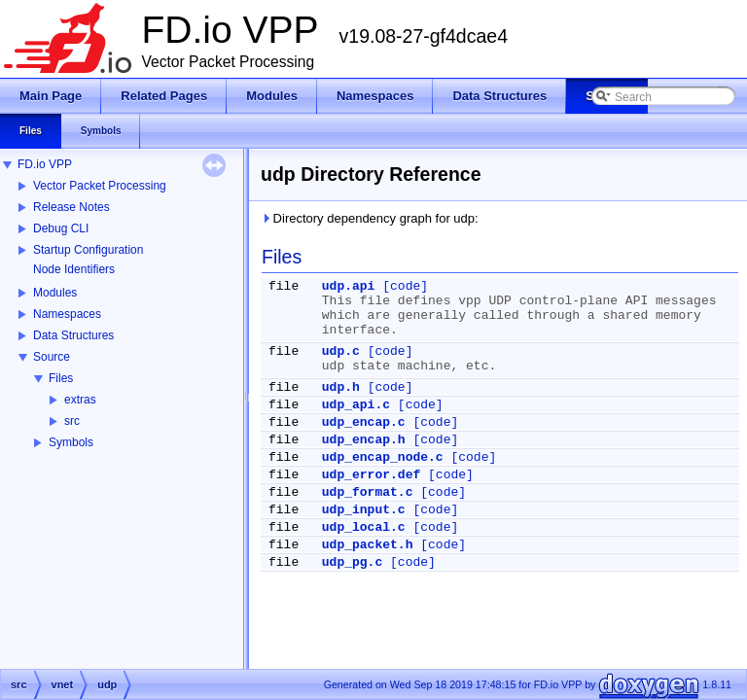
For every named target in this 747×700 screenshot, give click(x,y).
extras (80, 400)
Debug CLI (61, 228)
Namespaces (67, 314)
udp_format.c (368, 492)
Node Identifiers (74, 269)
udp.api (349, 286)
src (72, 421)
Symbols (71, 442)
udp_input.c (364, 510)
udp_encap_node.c (383, 457)
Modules (55, 293)
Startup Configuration (88, 250)
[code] (405, 286)
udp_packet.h (368, 545)
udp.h (341, 387)
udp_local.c (364, 527)
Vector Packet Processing (100, 186)
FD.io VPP (45, 164)
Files (61, 378)
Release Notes (71, 207)
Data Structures (73, 335)
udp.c (341, 351)
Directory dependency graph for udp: (370, 218)
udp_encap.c (364, 422)
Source (52, 357)
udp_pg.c (352, 562)
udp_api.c (356, 405)
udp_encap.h (364, 440)
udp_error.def (371, 475)
